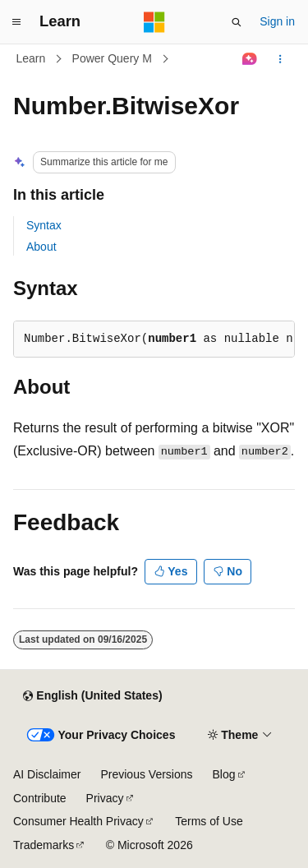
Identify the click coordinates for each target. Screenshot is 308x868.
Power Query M (112, 58)
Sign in (277, 21)
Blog (224, 774)
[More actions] (280, 59)
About (41, 247)
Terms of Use (209, 821)
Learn (31, 58)
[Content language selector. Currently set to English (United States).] (92, 696)
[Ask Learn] (250, 59)
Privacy (105, 798)
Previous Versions (146, 774)
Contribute (40, 798)
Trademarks (44, 845)
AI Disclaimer (47, 774)
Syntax (44, 225)
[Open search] (237, 22)
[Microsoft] (154, 22)
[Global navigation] (16, 22)
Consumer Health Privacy (78, 821)
